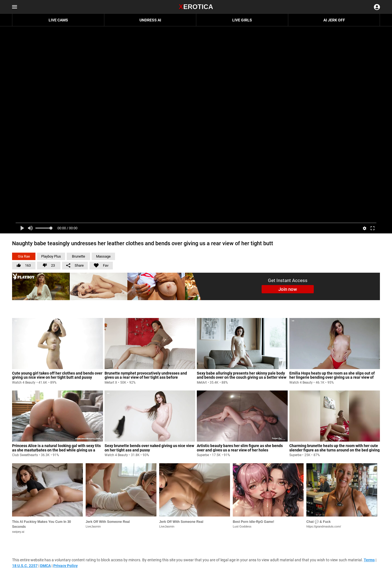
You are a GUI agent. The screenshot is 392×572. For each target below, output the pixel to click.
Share (75, 265)
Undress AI (150, 20)
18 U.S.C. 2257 (25, 566)
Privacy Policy (65, 566)
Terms (369, 560)
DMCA (45, 566)
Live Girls (242, 20)
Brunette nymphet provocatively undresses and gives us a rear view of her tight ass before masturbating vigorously (146, 377)
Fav (99, 265)
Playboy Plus (51, 256)
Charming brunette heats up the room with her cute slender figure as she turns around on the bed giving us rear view (334, 450)
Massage (103, 256)
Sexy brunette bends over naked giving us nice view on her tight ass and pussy (149, 448)
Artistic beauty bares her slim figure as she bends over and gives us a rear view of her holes (240, 448)
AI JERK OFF (334, 20)
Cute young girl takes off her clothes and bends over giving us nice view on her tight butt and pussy (57, 375)
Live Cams (58, 20)
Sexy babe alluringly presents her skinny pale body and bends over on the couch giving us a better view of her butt (242, 377)
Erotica (196, 7)
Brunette (79, 256)
